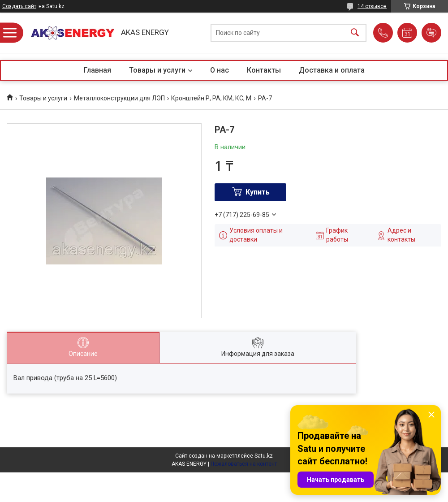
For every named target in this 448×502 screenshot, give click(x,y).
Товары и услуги (157, 70)
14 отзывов (372, 6)
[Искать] (355, 33)
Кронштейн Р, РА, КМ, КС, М (211, 98)
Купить (258, 192)
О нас (220, 70)
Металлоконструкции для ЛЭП (119, 98)
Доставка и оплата (332, 70)
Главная (97, 70)
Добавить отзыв (431, 33)
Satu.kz (264, 456)
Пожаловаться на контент (244, 464)
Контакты (264, 70)
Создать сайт (19, 6)
